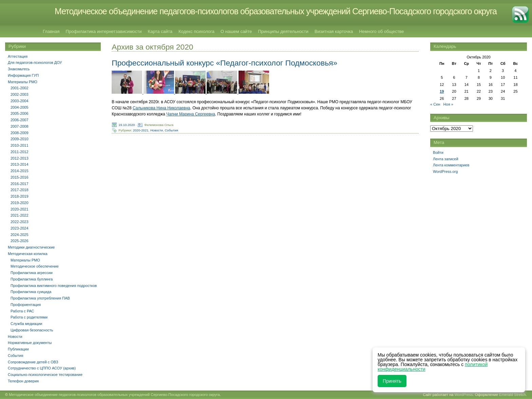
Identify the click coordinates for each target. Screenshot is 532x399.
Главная (51, 31)
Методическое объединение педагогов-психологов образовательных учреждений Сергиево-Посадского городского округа (276, 11)
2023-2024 (20, 228)
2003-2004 (20, 101)
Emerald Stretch (512, 395)
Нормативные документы (30, 343)
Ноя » (448, 104)
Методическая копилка (28, 254)
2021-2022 (20, 215)
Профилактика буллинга (32, 279)
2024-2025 (20, 235)
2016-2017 (20, 184)
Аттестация (18, 56)
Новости (157, 130)
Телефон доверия (23, 381)
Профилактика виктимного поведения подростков (54, 286)
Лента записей (446, 159)
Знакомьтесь (19, 69)
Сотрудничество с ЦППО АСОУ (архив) (42, 368)
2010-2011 (20, 145)
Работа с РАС (22, 311)
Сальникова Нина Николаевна (161, 108)
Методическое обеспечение (35, 266)
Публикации (18, 349)
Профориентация (26, 305)
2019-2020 (20, 203)
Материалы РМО (23, 82)
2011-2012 (20, 152)
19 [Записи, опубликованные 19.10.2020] (442, 91)
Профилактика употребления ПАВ (40, 298)
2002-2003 (20, 94)
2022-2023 (20, 222)
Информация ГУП (23, 75)
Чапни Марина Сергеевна (191, 114)
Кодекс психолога (196, 31)
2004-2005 (20, 107)
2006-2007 (20, 120)
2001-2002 (20, 88)
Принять (392, 381)
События (171, 130)
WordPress (463, 395)
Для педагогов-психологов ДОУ (35, 62)
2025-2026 (20, 241)
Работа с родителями (29, 317)
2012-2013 (20, 158)
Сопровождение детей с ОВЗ (33, 362)
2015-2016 (20, 177)
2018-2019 (20, 196)
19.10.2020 (127, 125)
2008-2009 (20, 133)
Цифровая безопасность (32, 330)
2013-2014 (20, 164)
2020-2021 (141, 130)
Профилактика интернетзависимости (103, 31)
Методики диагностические (31, 247)
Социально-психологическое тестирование (45, 375)
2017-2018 (20, 190)
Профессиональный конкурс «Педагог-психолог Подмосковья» (224, 63)
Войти (438, 152)
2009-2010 (20, 139)
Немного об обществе (381, 31)
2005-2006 (20, 113)
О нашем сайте (236, 31)
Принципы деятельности (283, 31)
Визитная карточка (334, 31)
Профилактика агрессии (32, 273)
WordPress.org (445, 171)
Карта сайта (160, 31)
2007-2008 (20, 126)
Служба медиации (26, 324)
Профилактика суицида (31, 292)
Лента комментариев (451, 165)
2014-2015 (20, 171)
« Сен (435, 104)
